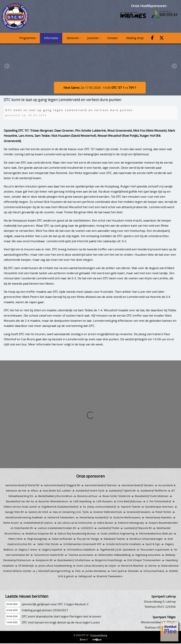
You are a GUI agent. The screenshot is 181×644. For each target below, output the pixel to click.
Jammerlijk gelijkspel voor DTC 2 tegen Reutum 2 (55, 604)
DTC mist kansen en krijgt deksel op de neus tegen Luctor (61, 622)
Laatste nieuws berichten (27, 596)
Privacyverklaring (99, 635)
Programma (28, 38)
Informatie (52, 38)
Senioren (74, 38)
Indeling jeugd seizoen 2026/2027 (45, 610)
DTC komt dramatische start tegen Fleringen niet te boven (61, 616)
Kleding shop (135, 38)
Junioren (94, 38)
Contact (112, 38)
